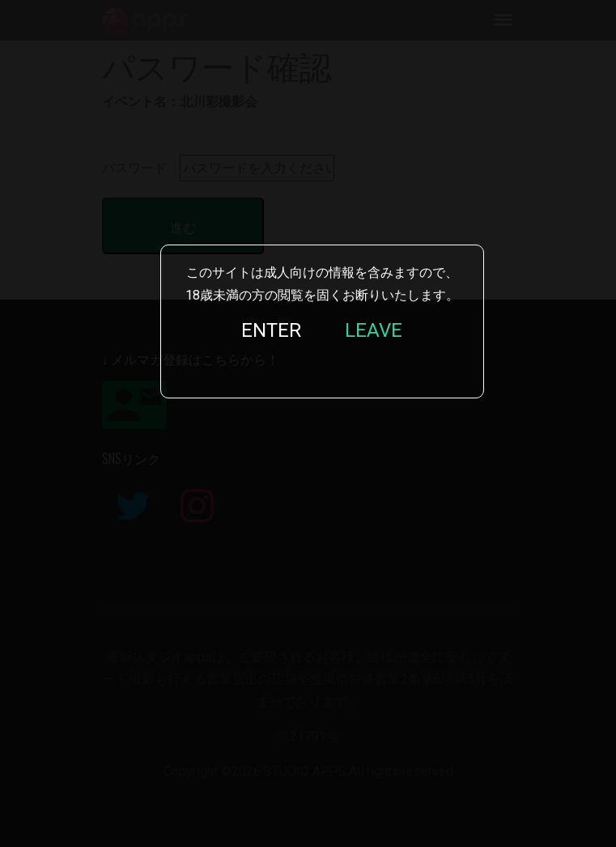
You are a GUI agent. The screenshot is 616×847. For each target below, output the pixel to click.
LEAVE (374, 330)
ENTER (271, 330)
